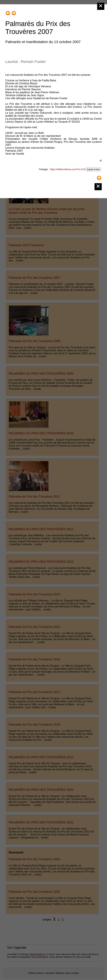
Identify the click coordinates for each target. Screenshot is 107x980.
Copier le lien (93, 169)
